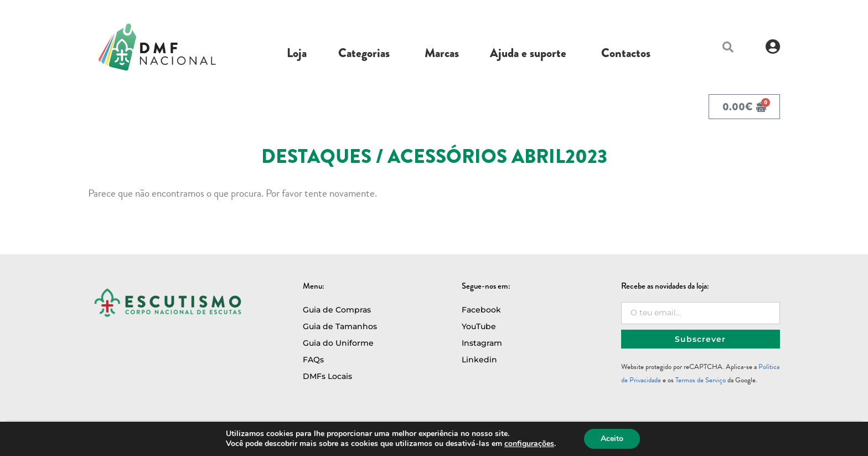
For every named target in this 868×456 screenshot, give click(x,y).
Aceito (612, 439)
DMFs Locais (327, 376)
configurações (529, 444)
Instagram (482, 343)
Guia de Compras (337, 310)
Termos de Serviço (701, 380)
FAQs (313, 360)
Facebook (481, 310)
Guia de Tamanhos (340, 326)
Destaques (316, 157)
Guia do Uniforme (338, 343)
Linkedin (479, 360)
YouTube (479, 326)
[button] (728, 47)
